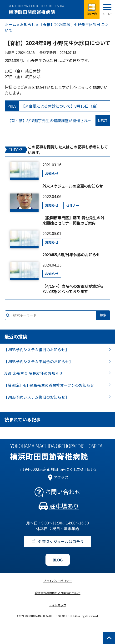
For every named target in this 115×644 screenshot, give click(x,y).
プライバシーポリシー (58, 581)
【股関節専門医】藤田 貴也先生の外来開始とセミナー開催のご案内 (73, 220)
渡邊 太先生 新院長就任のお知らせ (33, 373)
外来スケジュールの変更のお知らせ (73, 186)
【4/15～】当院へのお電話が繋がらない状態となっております (73, 289)
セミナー (73, 205)
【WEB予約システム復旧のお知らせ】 (36, 350)
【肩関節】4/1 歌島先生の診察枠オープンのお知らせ (49, 385)
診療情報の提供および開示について (58, 593)
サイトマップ (58, 605)
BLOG (58, 560)
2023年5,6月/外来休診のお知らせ (71, 255)
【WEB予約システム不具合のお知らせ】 (38, 361)
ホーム (10, 24)
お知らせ (28, 24)
